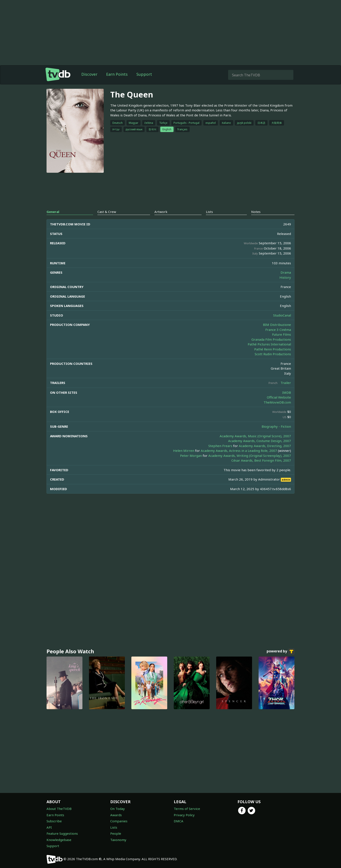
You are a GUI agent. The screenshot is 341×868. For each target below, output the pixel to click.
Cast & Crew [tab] (107, 212)
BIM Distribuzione (277, 325)
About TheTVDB (59, 809)
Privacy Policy (184, 815)
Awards (116, 815)
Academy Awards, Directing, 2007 (265, 446)
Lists (114, 827)
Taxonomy (118, 840)
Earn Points (117, 74)
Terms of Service (187, 809)
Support (144, 74)
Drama (286, 272)
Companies (119, 821)
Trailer (286, 383)
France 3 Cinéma (278, 330)
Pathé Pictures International (269, 344)
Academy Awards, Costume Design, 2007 (260, 441)
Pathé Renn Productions (273, 349)
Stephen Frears (220, 446)
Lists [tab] (209, 212)
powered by (281, 652)
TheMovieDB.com (277, 402)
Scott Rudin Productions (273, 354)
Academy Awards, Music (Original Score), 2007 (255, 436)
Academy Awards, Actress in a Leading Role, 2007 (239, 451)
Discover (89, 74)
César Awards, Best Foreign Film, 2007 (261, 460)
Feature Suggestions (62, 833)
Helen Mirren (184, 451)
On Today (118, 809)
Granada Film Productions (271, 339)
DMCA (179, 821)
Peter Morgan (191, 456)
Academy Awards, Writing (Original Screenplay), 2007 (250, 456)
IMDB (287, 392)
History (285, 277)
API (49, 827)
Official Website (279, 397)
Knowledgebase (59, 840)
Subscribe (54, 821)
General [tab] (53, 212)
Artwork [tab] (161, 212)
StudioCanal (282, 315)
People (116, 833)
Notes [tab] (256, 212)
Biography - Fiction (276, 426)
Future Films (282, 334)
